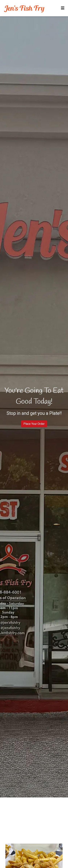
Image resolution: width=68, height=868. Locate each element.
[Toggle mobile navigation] (63, 8)
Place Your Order (34, 424)
